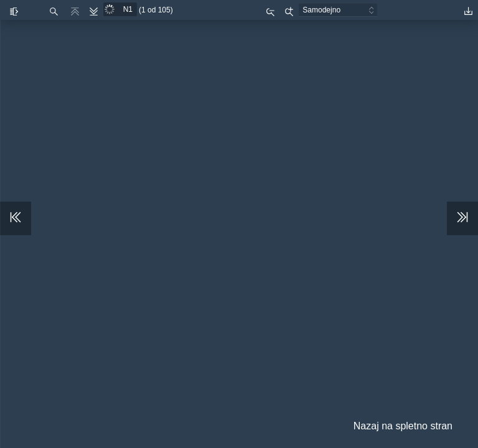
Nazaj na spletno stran (403, 426)
